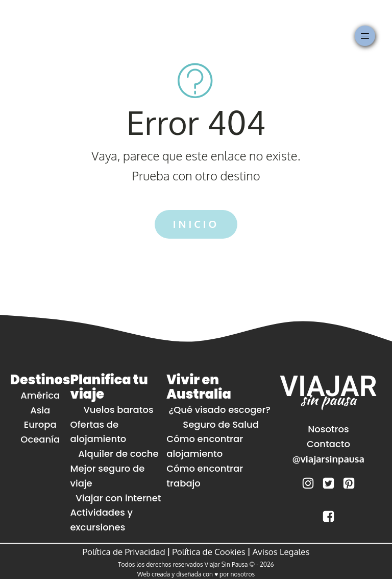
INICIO (196, 224)
